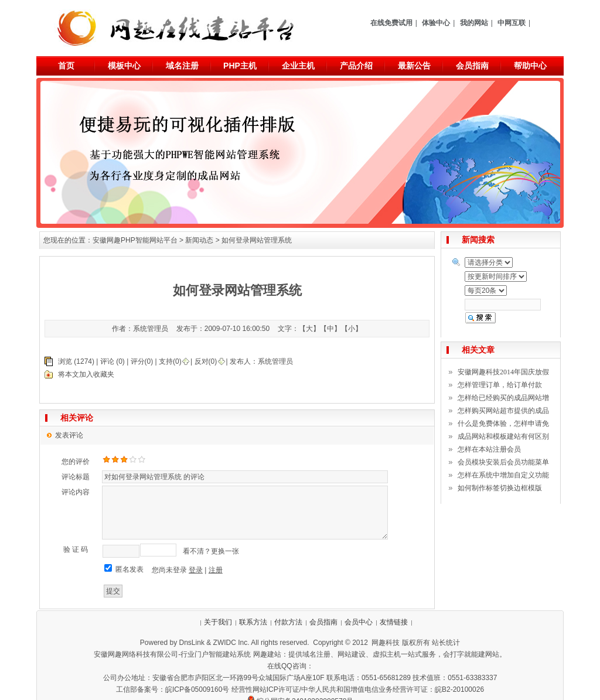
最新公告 (414, 66)
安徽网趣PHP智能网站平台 (135, 240)
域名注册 (182, 66)
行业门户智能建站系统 (216, 654)
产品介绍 (356, 66)
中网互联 (512, 23)
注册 (216, 570)
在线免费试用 (391, 23)
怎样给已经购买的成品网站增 (503, 398)
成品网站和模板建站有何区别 (503, 436)
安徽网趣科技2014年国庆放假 (503, 372)
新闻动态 (199, 240)
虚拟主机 (387, 654)
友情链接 (394, 622)
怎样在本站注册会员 (489, 449)
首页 (66, 66)
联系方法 (253, 622)
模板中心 (124, 66)
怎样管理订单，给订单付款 (500, 385)
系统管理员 (275, 361)
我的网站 (474, 23)
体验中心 (436, 23)
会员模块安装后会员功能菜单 (503, 462)
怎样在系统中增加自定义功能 (503, 475)
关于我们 (218, 622)
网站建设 (352, 654)
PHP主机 (240, 66)
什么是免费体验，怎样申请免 (503, 424)
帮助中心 (530, 66)
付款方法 (288, 622)
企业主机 (298, 66)
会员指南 (472, 66)
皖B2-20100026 (459, 689)
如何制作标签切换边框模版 (500, 488)
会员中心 (359, 622)
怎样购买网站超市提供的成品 (503, 411)
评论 (107, 361)
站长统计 (446, 643)
